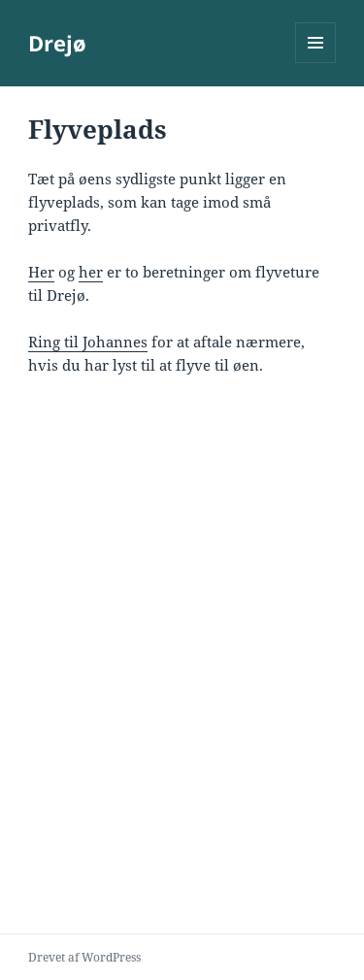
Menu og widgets (316, 63)
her (91, 272)
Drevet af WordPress (84, 957)
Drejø (57, 43)
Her (41, 272)
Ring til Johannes (88, 342)
